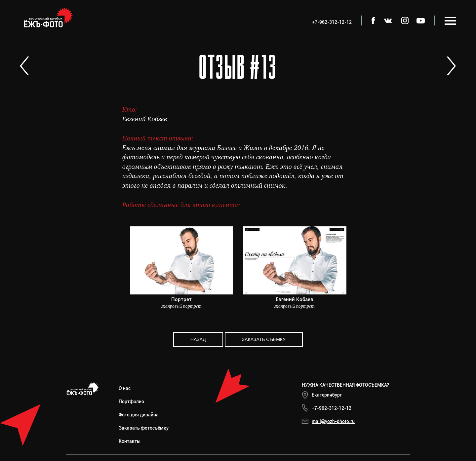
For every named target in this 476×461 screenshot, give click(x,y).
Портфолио (131, 402)
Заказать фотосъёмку (144, 428)
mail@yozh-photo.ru (333, 421)
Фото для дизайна (139, 415)
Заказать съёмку (264, 339)
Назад (198, 339)
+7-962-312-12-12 (332, 408)
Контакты (130, 441)
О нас (125, 388)
